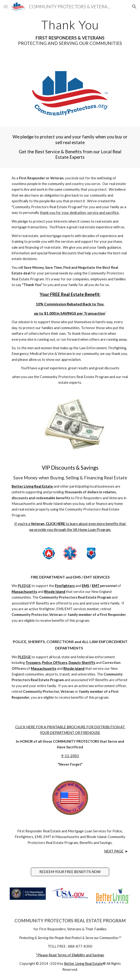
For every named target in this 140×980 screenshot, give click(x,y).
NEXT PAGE (114, 851)
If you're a (23, 524)
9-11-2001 (70, 756)
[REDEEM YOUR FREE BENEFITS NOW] (70, 872)
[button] (6, 7)
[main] (70, 32)
